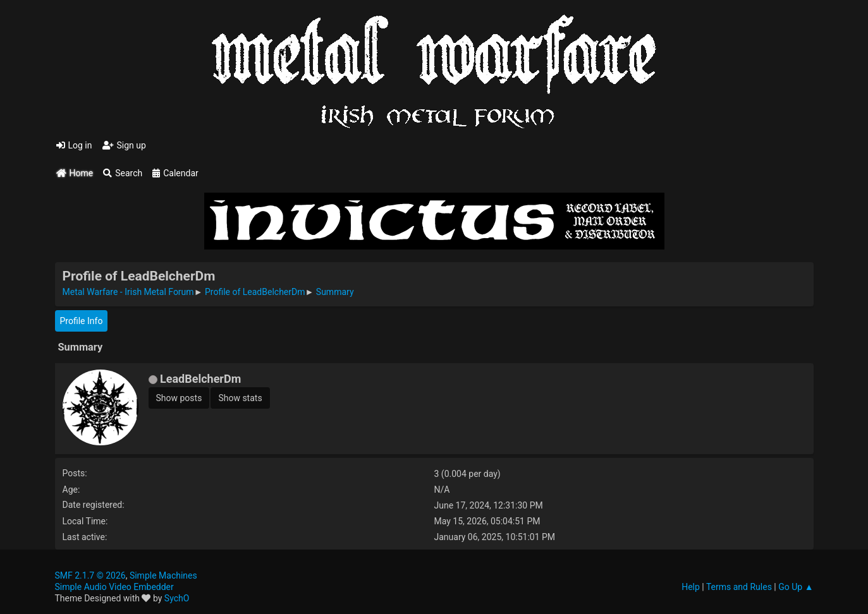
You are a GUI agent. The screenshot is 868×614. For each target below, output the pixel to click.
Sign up (124, 145)
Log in (74, 145)
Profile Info (82, 321)
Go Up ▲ (796, 587)
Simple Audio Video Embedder (114, 587)
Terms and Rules (739, 587)
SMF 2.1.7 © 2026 (90, 575)
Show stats (240, 398)
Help (691, 587)
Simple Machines (163, 575)
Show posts (179, 398)
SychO (177, 598)
